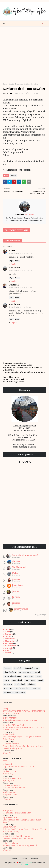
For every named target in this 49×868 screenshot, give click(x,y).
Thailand (32, 684)
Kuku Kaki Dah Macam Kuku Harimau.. (20, 720)
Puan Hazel (18, 585)
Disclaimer (34, 859)
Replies (14, 264)
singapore (36, 688)
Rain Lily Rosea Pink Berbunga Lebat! (20, 846)
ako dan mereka (22, 688)
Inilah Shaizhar (9, 734)
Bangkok (18, 668)
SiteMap (24, 859)
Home (5, 84)
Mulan (15, 573)
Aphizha (16, 579)
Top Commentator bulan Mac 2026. (19, 767)
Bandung (8, 668)
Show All (7, 753)
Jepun (39, 676)
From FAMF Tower (11, 785)
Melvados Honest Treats (14, 788)
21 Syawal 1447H (10, 795)
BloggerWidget (41, 615)
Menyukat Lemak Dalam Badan (17, 813)
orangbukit (8, 810)
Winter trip (8, 688)
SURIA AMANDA (10, 718)
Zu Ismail (14, 285)
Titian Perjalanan (11, 843)
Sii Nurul (16, 597)
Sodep (5, 709)
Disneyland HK (10, 672)
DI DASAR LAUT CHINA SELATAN (18, 839)
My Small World (10, 817)
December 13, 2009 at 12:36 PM (21, 253)
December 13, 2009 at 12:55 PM (21, 270)
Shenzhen (8, 684)
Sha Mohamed (19, 567)
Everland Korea (25, 672)
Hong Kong (29, 676)
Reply (12, 261)
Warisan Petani (9, 771)
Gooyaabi (24, 864)
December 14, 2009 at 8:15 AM (20, 307)
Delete (17, 261)
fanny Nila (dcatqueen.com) (25, 555)
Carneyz (16, 561)
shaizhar (16, 603)
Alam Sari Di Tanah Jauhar (15, 725)
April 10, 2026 (9, 781)
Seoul (41, 680)
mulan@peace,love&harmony (16, 836)
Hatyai (37, 672)
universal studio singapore (15, 692)
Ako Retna (7, 93)
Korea (6, 680)
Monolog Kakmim (11, 744)
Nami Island (17, 680)
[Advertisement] (24, 55)
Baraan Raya (8, 774)
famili (11, 84)
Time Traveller (21, 609)
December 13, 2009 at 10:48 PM (21, 287)
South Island (20, 684)
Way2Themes (26, 862)
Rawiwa (15, 591)
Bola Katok (8, 764)
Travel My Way (9, 827)
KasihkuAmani (9, 792)
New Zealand (30, 680)
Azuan (12, 250)
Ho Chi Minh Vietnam (12, 676)
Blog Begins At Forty (12, 778)
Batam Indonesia (31, 668)
